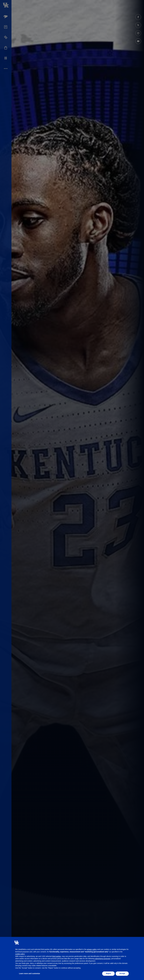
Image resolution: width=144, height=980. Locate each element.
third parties (57, 956)
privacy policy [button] (92, 949)
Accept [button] (122, 973)
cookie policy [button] (20, 954)
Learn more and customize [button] (29, 973)
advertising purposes (103, 959)
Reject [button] (108, 973)
